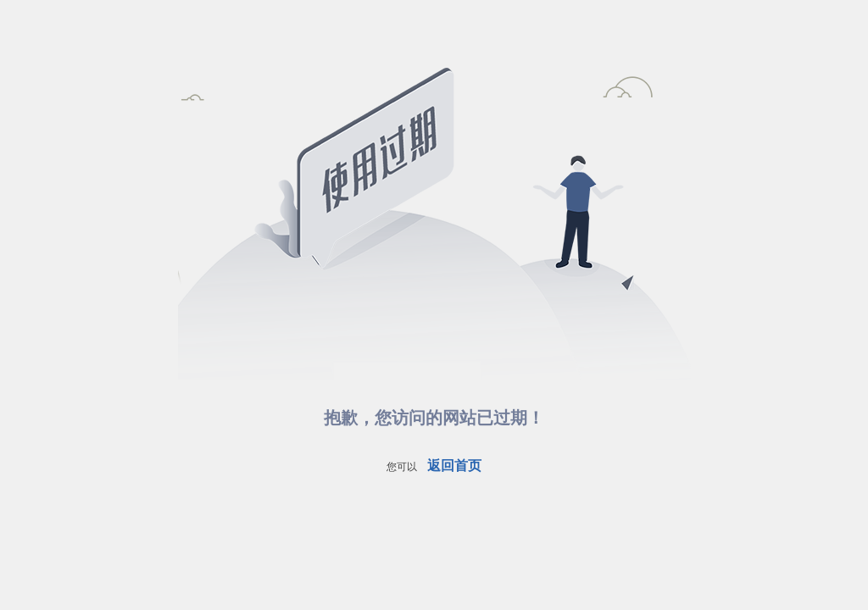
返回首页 (454, 466)
